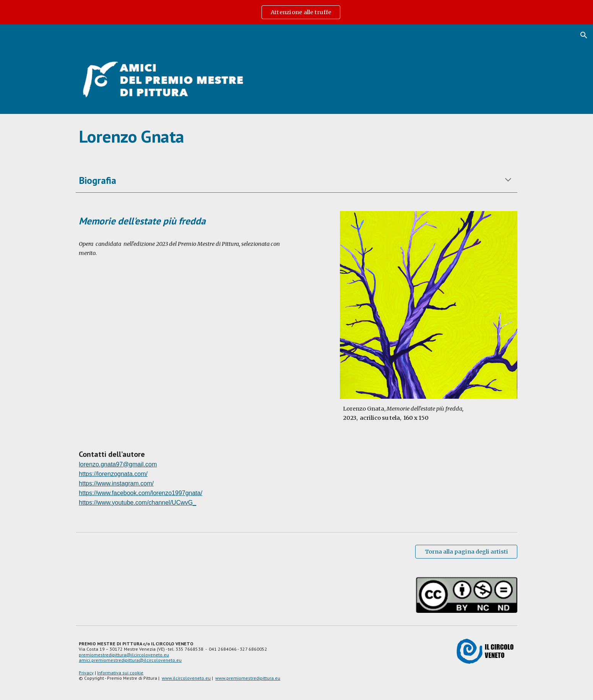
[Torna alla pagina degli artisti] (466, 551)
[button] (584, 35)
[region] (296, 12)
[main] (296, 136)
